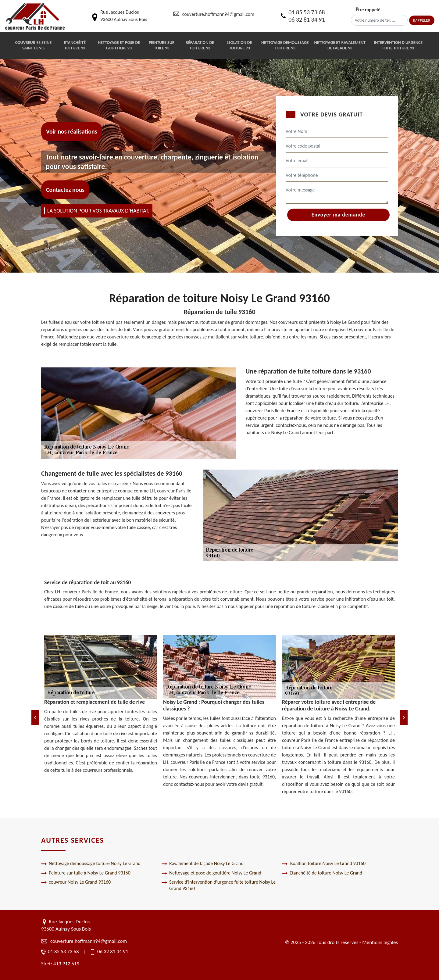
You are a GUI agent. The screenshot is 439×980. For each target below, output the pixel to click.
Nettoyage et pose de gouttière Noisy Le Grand (211, 873)
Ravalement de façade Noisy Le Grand (203, 864)
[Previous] (35, 717)
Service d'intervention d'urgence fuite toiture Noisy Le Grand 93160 (219, 885)
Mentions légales (380, 942)
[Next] (404, 717)
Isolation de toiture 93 (239, 45)
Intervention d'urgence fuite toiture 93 (398, 45)
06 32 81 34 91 (307, 20)
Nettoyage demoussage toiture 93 (285, 45)
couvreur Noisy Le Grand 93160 (76, 882)
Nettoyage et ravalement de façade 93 (340, 45)
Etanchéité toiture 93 (75, 45)
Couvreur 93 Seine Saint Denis (34, 45)
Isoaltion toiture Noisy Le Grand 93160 (324, 864)
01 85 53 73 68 (307, 12)
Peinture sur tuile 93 (162, 45)
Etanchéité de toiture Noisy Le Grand (322, 873)
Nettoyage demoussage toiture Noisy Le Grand (91, 864)
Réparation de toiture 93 (200, 45)
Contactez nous (65, 190)
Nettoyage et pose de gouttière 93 (119, 45)
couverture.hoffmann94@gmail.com (218, 14)
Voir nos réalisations (72, 131)
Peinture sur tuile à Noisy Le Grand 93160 (86, 873)
